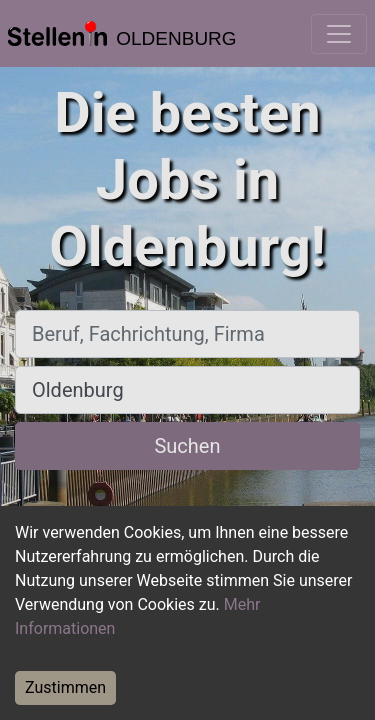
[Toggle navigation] (339, 34)
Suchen (187, 446)
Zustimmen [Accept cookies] (65, 687)
